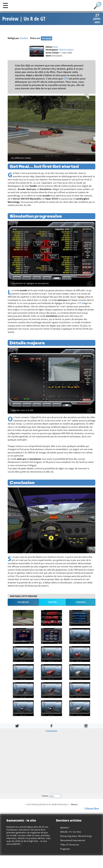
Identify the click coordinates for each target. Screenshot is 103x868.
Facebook (23, 602)
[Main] (5, 5)
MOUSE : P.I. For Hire (71, 832)
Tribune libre (92, 808)
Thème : (51, 796)
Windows (47, 39)
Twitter (52, 602)
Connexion (51, 731)
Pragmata (65, 849)
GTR (66, 79)
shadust (24, 38)
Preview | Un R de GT (24, 19)
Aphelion (65, 828)
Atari (56, 47)
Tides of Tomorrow (70, 845)
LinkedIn (81, 602)
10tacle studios (66, 50)
